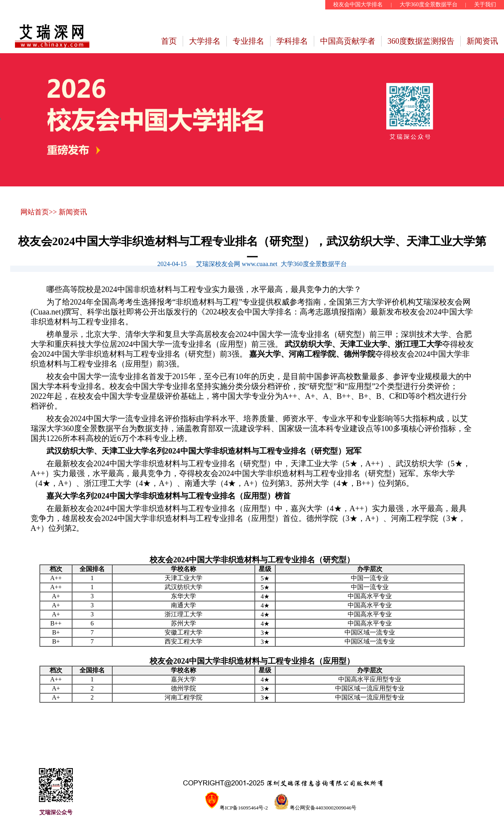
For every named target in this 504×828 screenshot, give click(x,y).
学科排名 (292, 41)
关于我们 (485, 5)
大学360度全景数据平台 (429, 5)
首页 (169, 41)
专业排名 (248, 41)
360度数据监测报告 (421, 41)
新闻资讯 (482, 41)
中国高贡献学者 (348, 41)
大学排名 (205, 41)
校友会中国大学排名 (358, 5)
